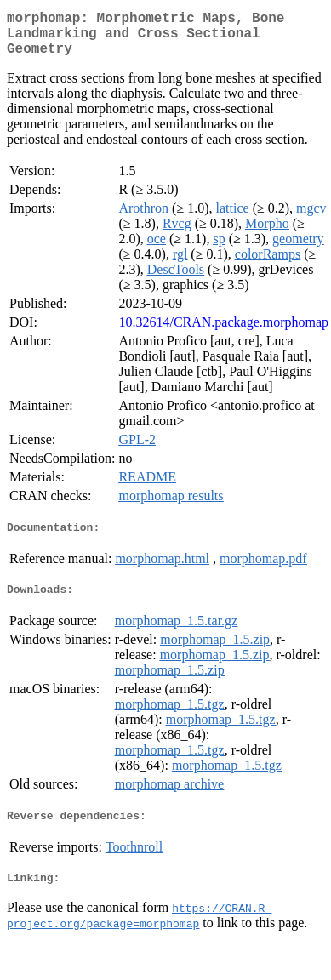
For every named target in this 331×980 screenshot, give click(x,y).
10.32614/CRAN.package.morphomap (223, 332)
